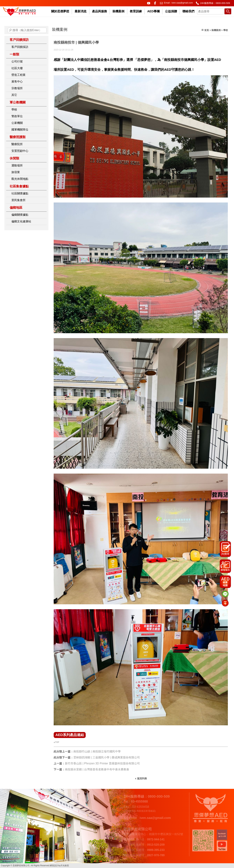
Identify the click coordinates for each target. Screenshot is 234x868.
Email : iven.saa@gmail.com (178, 3)
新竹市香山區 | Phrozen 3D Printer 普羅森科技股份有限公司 (102, 763)
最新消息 (81, 11)
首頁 (207, 30)
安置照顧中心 (20, 151)
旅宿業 (16, 172)
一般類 (14, 54)
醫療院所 (17, 144)
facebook (155, 3)
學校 (14, 110)
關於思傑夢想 (60, 11)
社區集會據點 (19, 186)
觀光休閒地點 (20, 179)
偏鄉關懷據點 (20, 215)
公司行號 (17, 61)
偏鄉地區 (16, 208)
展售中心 (17, 82)
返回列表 (142, 778)
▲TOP (56, 742)
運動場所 (17, 165)
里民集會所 (18, 200)
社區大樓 (17, 68)
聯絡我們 (188, 11)
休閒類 (14, 158)
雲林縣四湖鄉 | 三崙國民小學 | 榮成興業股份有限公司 (107, 757)
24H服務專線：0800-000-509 (215, 3)
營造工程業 (18, 75)
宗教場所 (17, 88)
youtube (149, 3)
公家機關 (17, 123)
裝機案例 (118, 11)
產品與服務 (99, 11)
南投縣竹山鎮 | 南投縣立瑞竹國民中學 (97, 751)
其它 (14, 95)
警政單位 (17, 116)
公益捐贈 (171, 11)
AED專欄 (153, 11)
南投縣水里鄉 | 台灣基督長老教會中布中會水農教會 (97, 769)
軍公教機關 (18, 102)
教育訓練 (136, 11)
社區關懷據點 (20, 193)
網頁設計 (54, 866)
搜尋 (11, 30)
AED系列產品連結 (70, 735)
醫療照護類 (18, 137)
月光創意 (65, 866)
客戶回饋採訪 (19, 40)
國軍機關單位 (20, 130)
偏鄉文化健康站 (21, 221)
